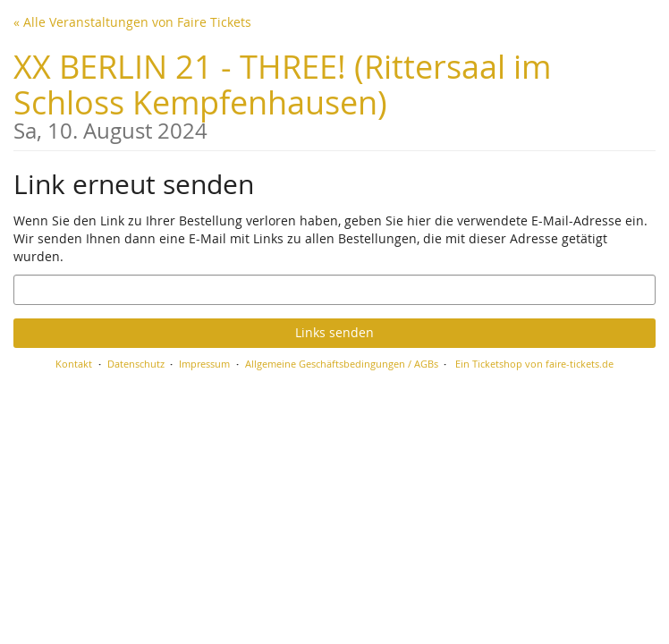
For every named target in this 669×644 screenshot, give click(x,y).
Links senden (334, 332)
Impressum (204, 364)
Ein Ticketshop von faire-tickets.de (534, 364)
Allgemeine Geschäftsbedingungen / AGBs (342, 364)
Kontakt (74, 364)
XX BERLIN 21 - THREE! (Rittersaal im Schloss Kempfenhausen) (334, 93)
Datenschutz (136, 364)
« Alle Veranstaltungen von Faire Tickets (132, 22)
